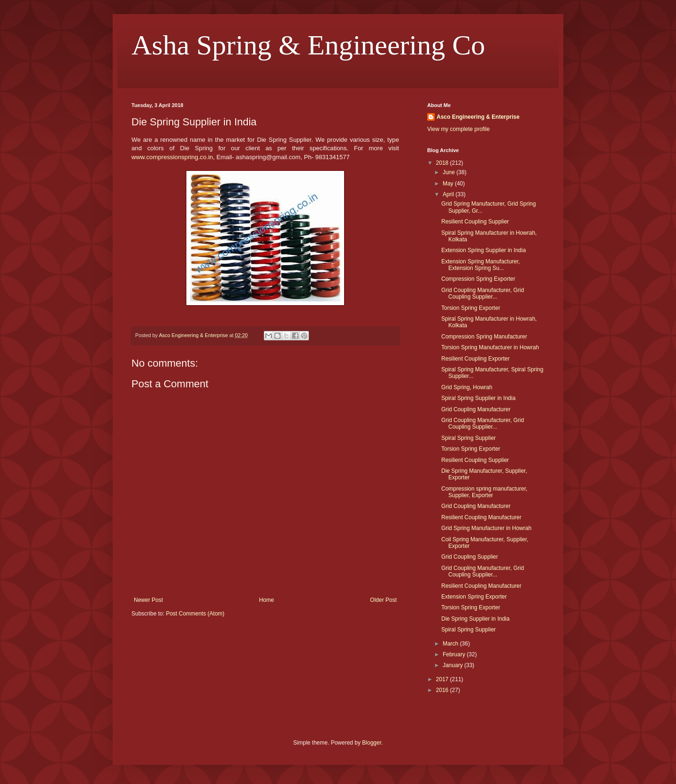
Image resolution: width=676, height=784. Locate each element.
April (449, 194)
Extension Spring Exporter (474, 597)
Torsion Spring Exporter (471, 308)
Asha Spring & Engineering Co (308, 45)
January (453, 665)
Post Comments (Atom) (195, 614)
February (455, 654)
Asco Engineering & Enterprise (478, 117)
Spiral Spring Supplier (469, 438)
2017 (443, 679)
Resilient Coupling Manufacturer (481, 517)
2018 (443, 163)
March (451, 644)
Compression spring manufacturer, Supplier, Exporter (484, 492)
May (449, 184)
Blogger (372, 743)
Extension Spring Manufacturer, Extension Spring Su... (480, 265)
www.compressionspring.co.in (172, 157)
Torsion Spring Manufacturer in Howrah (490, 347)
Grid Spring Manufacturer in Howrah (486, 528)
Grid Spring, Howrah (467, 387)
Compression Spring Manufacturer (484, 337)
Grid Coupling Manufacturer (476, 409)
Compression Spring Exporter (478, 279)
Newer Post (148, 600)
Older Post (383, 600)
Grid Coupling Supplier (470, 557)
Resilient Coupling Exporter (475, 359)
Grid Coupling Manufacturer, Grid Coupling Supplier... (483, 293)
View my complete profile (458, 129)
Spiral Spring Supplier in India (478, 398)
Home (267, 600)
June (449, 172)
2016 (443, 690)
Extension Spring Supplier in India (484, 250)
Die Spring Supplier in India (475, 619)
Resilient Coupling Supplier (475, 222)
